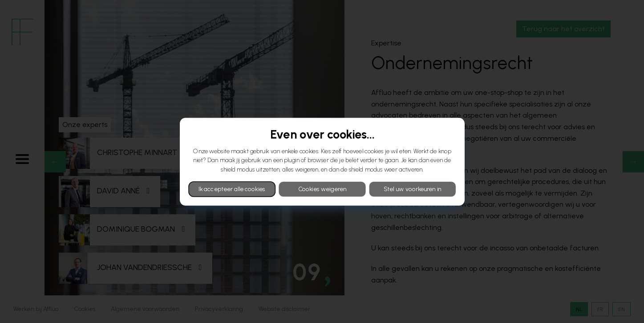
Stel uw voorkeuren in (412, 189)
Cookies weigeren (322, 189)
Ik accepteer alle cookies (232, 189)
